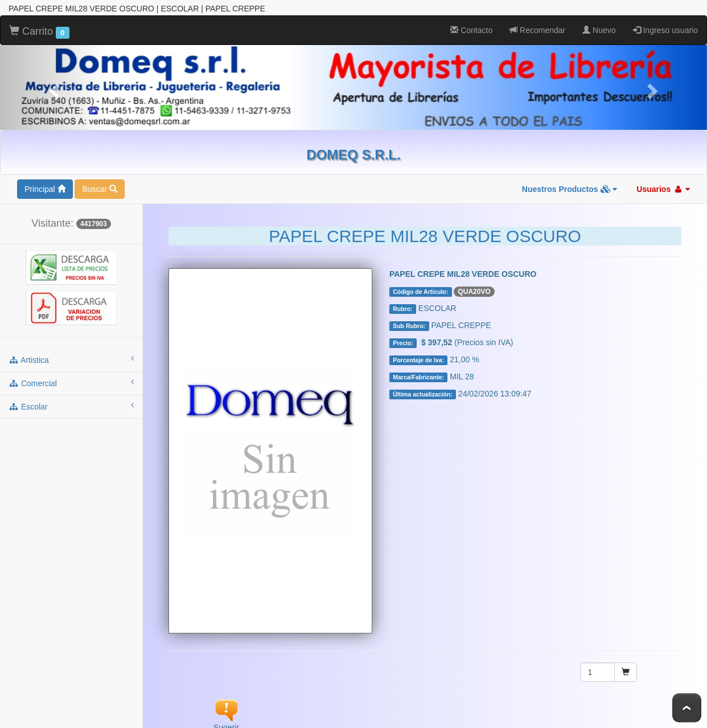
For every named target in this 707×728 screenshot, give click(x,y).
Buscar (99, 189)
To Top (687, 708)
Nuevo (599, 30)
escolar (71, 406)
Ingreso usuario (665, 30)
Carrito (39, 32)
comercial (71, 383)
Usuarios (663, 189)
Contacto (471, 30)
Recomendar (537, 30)
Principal (45, 189)
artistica (71, 359)
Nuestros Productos (570, 189)
